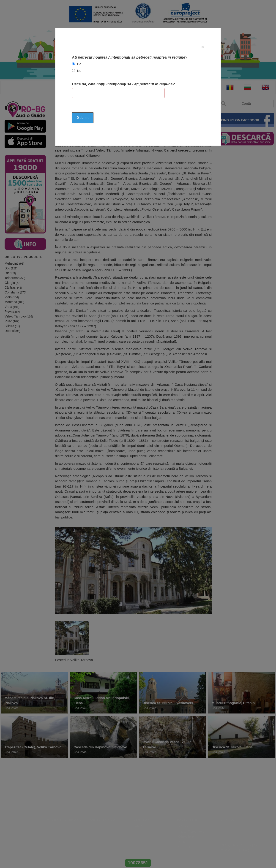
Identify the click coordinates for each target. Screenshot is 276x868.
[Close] (202, 47)
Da (79, 64)
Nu (79, 71)
